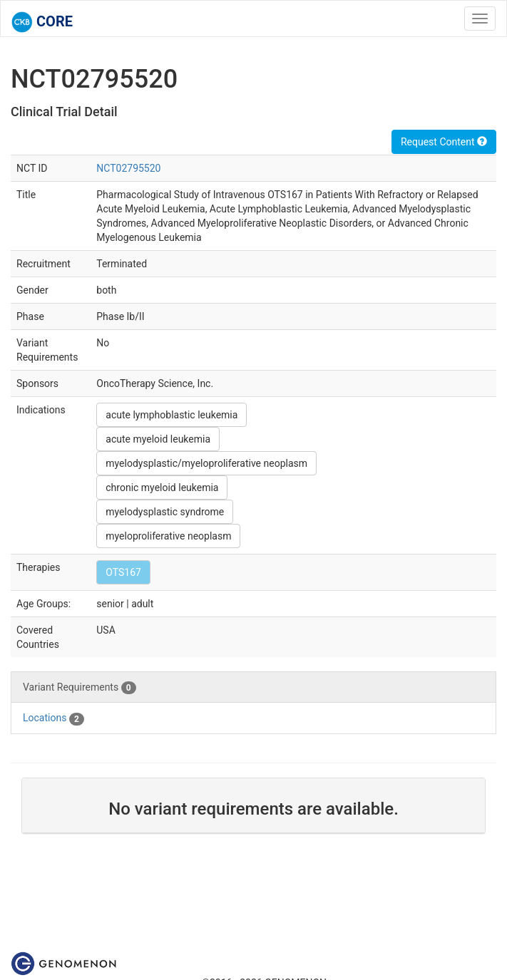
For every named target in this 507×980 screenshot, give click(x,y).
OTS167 (123, 572)
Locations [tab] (53, 718)
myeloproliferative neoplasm (168, 536)
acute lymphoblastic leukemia (171, 415)
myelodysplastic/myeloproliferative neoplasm (206, 463)
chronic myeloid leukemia (162, 488)
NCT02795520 (128, 168)
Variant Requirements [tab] (80, 688)
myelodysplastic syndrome (165, 512)
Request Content (444, 142)
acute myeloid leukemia (158, 439)
